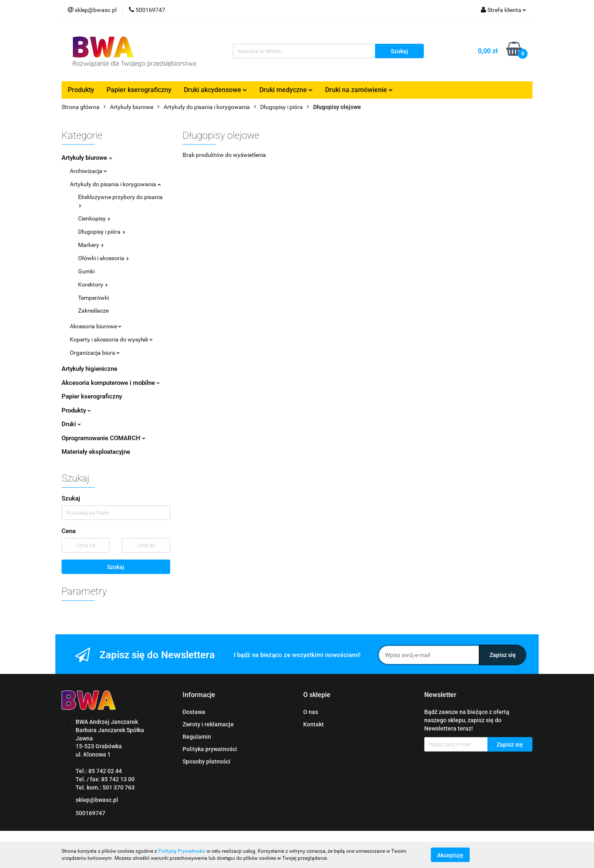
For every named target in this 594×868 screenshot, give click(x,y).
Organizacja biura (95, 353)
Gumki (86, 271)
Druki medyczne (286, 90)
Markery (91, 245)
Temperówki (94, 298)
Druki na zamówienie (359, 90)
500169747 (90, 813)
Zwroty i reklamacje (208, 724)
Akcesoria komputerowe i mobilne (111, 383)
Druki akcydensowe (215, 90)
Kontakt (314, 724)
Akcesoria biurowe (96, 326)
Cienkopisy (94, 218)
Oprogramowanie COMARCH (103, 438)
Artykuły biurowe (87, 158)
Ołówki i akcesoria (103, 258)
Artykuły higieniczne (89, 369)
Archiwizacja (88, 171)
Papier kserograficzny (139, 90)
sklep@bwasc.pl (97, 800)
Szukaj (116, 567)
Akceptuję (450, 855)
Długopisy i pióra (102, 232)
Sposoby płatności (207, 761)
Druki (71, 424)
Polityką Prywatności (182, 851)
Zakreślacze (93, 311)
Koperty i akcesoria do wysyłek (111, 339)
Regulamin (197, 737)
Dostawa (194, 712)
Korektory (93, 285)
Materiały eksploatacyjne (96, 452)
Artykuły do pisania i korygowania (115, 184)
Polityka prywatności (210, 749)
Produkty (81, 90)
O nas (311, 712)
